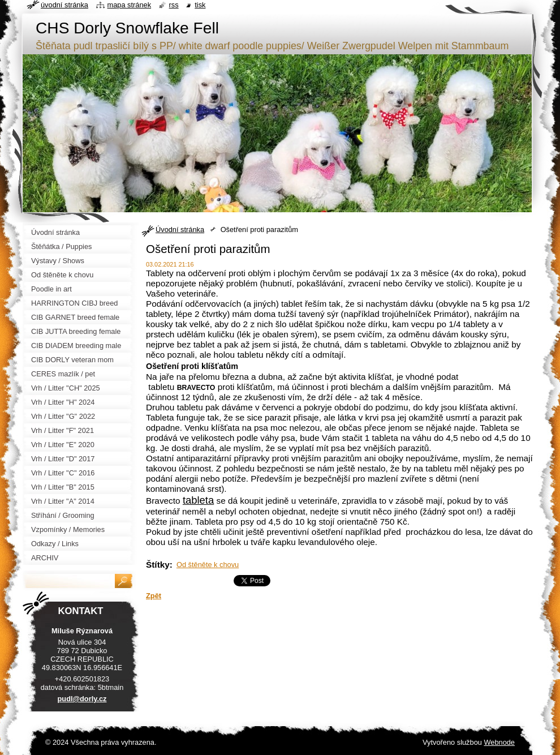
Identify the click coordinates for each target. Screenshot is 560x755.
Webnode (499, 742)
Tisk (200, 5)
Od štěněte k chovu (208, 565)
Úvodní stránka (180, 229)
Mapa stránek (130, 5)
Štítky (158, 565)
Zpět (154, 596)
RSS (174, 5)
